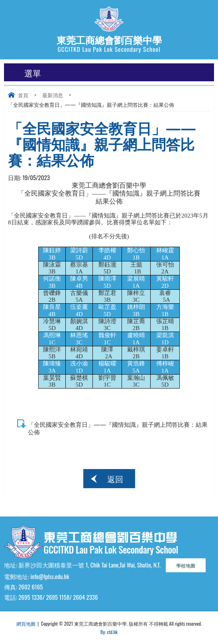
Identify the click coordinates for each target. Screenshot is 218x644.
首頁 (23, 95)
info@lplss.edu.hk (50, 576)
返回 (115, 479)
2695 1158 (58, 597)
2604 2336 (85, 597)
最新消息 (53, 95)
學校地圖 (186, 565)
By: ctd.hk (109, 632)
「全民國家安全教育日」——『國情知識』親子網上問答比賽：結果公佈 (118, 428)
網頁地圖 (26, 623)
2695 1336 (30, 597)
